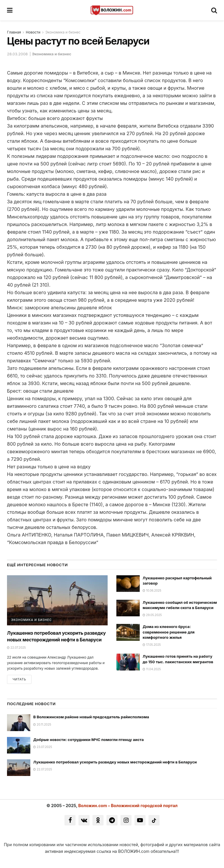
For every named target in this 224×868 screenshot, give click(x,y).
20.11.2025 (42, 725)
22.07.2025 (16, 648)
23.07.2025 (43, 747)
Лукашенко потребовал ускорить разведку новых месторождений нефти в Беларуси (115, 763)
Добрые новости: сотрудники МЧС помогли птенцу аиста (89, 740)
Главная (14, 32)
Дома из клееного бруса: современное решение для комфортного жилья (169, 632)
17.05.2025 (152, 645)
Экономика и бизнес (63, 32)
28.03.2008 (17, 54)
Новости (33, 32)
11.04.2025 (152, 669)
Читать (19, 680)
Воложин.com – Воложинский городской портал (128, 806)
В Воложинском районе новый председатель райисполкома (91, 718)
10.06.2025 (152, 590)
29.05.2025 (152, 615)
